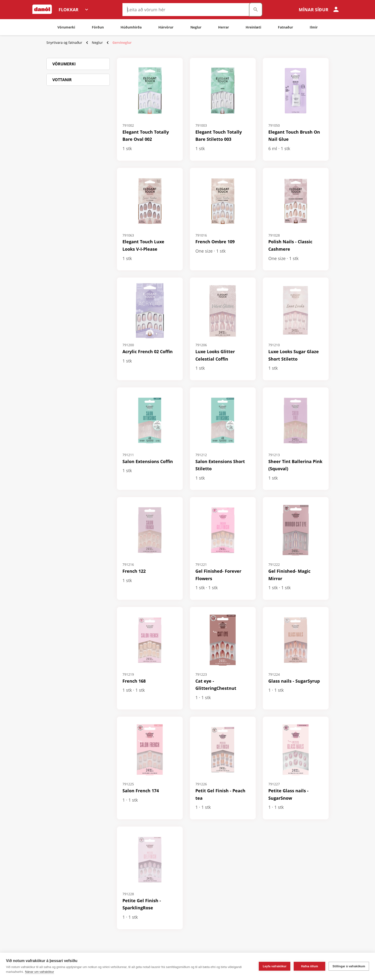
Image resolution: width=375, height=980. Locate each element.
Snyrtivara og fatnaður (64, 42)
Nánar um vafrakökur (39, 972)
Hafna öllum (310, 966)
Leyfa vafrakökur (275, 966)
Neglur (97, 42)
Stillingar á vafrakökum (349, 966)
